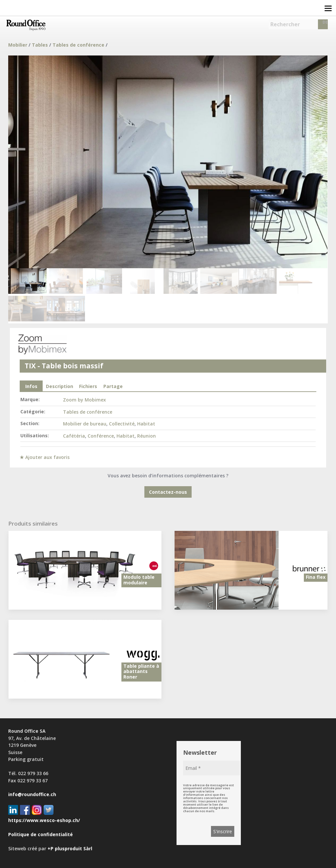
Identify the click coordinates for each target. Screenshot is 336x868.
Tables (40, 45)
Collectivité (122, 424)
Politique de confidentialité (41, 834)
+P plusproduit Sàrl (70, 848)
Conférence (101, 436)
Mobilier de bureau (85, 424)
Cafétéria (74, 436)
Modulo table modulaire (139, 580)
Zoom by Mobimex (84, 400)
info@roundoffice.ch (32, 794)
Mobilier (18, 45)
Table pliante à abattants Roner (141, 672)
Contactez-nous (168, 492)
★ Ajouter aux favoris (45, 457)
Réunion (147, 436)
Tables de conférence (78, 45)
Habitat (146, 424)
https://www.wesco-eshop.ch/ (44, 820)
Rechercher (285, 24)
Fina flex (316, 577)
